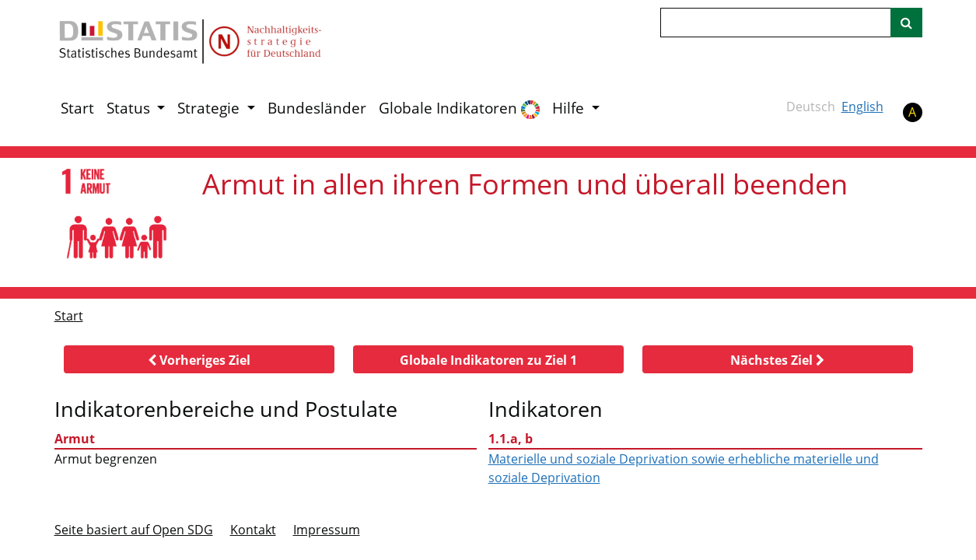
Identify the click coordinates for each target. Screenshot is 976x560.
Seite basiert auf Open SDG (134, 530)
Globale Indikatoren (459, 108)
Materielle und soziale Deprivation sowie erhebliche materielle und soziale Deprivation (684, 468)
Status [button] (130, 108)
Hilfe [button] (570, 108)
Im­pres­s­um (327, 530)
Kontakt (253, 530)
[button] (199, 359)
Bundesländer (317, 108)
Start (77, 108)
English (862, 107)
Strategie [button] (210, 108)
